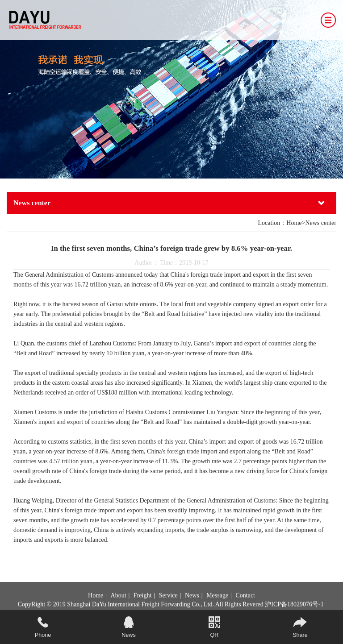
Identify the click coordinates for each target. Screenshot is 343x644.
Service (168, 605)
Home (96, 605)
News (192, 605)
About (119, 605)
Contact (245, 605)
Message (217, 605)
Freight (142, 605)
